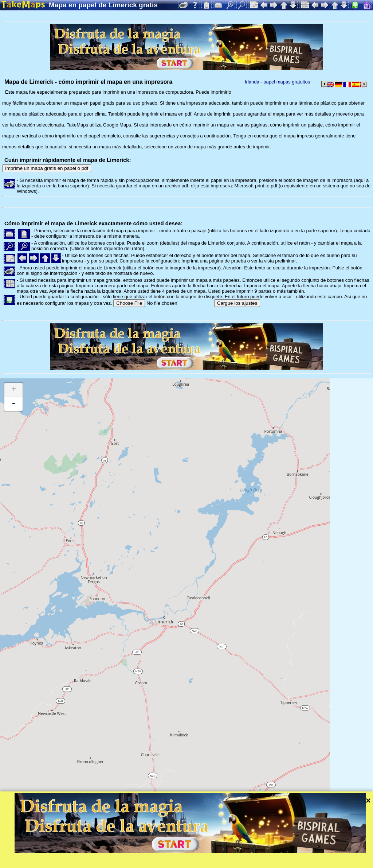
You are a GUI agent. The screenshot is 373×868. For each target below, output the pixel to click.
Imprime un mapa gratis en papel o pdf (47, 168)
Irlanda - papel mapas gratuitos (277, 82)
